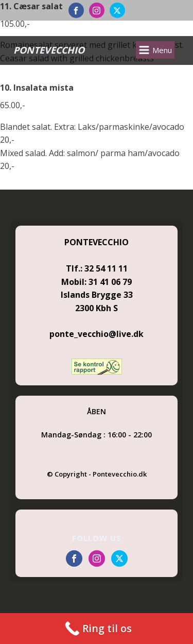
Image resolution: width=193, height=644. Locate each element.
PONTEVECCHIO (49, 50)
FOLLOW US (97, 538)
